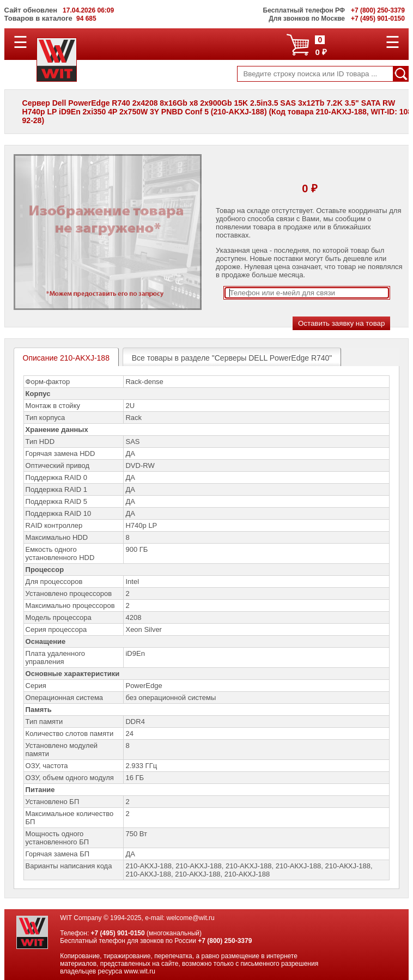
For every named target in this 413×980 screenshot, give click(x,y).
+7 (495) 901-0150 (118, 933)
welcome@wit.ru (191, 918)
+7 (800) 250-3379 (225, 941)
